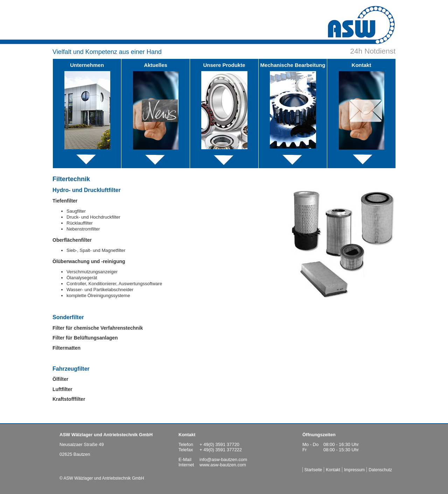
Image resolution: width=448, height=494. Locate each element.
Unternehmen (87, 65)
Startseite (313, 470)
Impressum (354, 470)
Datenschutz (380, 470)
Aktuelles (156, 65)
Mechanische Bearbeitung (293, 65)
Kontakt (362, 65)
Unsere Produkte (224, 65)
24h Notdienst (373, 51)
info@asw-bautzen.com (223, 459)
